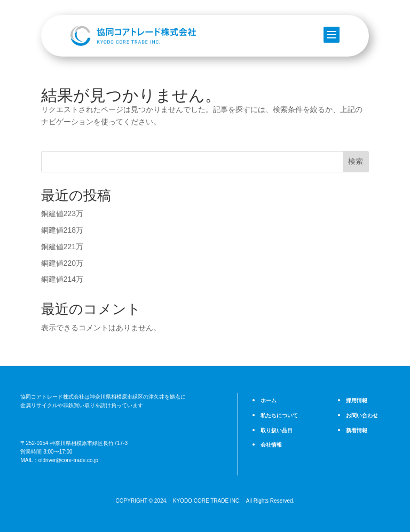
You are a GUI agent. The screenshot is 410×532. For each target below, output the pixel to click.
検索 (356, 161)
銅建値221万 (62, 247)
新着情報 (356, 430)
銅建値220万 (62, 263)
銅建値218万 (62, 230)
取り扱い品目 (275, 430)
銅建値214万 (62, 279)
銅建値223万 (62, 213)
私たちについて (277, 416)
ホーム (268, 401)
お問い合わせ (360, 416)
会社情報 (270, 444)
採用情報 (356, 401)
